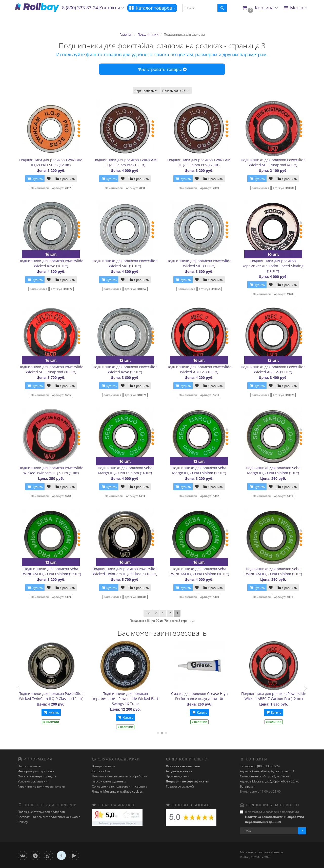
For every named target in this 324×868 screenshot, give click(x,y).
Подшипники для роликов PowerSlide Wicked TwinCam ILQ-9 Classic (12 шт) (63, 696)
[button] (260, 8)
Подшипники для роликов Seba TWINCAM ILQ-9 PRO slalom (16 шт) (199, 571)
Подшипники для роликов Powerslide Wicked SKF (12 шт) (199, 263)
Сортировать (146, 91)
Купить (63, 712)
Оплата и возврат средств (37, 776)
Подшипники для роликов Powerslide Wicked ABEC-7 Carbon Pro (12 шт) (285, 696)
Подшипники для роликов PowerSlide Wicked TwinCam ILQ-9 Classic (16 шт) (125, 571)
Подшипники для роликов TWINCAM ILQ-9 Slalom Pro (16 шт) (125, 162)
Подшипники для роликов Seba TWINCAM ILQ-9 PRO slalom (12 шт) (51, 571)
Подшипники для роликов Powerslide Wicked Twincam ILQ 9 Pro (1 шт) (51, 470)
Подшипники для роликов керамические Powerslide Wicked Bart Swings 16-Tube (137, 699)
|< (148, 613)
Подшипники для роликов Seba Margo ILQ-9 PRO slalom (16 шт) (125, 470)
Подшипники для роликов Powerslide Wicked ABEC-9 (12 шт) (273, 369)
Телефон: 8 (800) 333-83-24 (260, 766)
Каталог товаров (152, 8)
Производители (178, 776)
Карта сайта (101, 771)
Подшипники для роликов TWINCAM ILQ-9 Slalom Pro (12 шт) (199, 162)
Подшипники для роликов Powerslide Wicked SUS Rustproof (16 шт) (51, 369)
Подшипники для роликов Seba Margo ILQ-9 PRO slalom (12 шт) (199, 470)
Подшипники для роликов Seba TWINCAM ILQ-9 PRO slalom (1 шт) (273, 571)
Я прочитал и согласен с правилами (272, 817)
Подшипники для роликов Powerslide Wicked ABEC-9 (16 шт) (199, 369)
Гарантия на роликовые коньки (41, 786)
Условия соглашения (34, 781)
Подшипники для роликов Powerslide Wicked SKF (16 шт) (125, 263)
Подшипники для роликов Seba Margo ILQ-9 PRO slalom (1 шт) (273, 470)
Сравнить (65, 179)
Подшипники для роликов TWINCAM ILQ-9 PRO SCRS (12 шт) (51, 162)
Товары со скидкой (180, 786)
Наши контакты (29, 766)
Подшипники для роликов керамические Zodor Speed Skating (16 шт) (273, 266)
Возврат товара (104, 766)
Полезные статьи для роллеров (41, 812)
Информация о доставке (36, 771)
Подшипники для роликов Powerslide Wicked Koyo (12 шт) (125, 369)
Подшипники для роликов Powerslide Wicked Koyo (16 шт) (51, 263)
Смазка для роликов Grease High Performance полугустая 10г (211, 696)
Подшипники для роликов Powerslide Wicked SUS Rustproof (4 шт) (273, 162)
